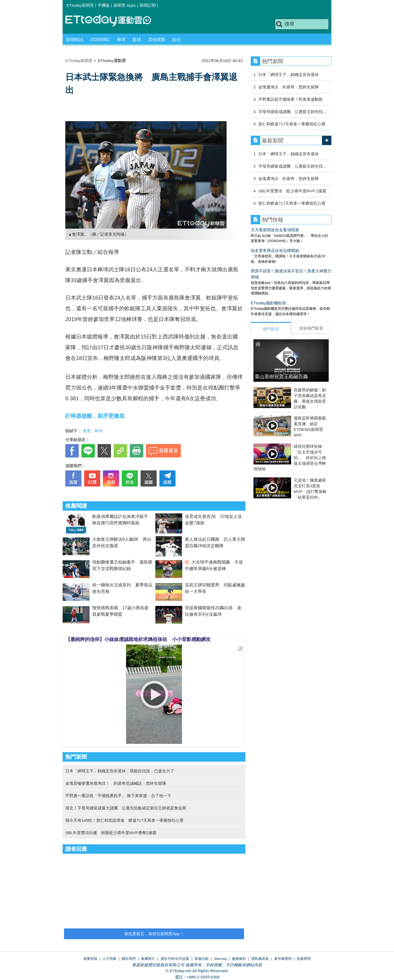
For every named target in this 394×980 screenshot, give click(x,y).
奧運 (87, 431)
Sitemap (220, 959)
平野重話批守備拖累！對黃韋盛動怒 (291, 99)
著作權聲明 (283, 959)
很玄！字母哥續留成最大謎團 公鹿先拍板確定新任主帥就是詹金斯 (126, 808)
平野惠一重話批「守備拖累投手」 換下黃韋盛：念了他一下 (118, 796)
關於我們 (129, 959)
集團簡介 (148, 959)
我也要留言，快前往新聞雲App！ (154, 934)
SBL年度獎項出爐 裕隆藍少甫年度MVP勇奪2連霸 (111, 833)
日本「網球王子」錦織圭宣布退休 (289, 75)
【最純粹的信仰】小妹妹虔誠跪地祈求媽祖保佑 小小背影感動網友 (138, 639)
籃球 (137, 40)
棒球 (121, 40)
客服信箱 (202, 959)
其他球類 (157, 40)
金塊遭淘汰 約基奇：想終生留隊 (289, 87)
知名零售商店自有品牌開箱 (275, 251)
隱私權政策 (260, 959)
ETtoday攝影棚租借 (268, 303)
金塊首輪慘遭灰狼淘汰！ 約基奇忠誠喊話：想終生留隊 (116, 783)
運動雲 (112, 21)
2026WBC (100, 40)
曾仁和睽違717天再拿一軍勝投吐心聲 (292, 124)
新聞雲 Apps (125, 5)
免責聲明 (304, 959)
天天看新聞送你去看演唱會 (275, 230)
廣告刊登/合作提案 (175, 959)
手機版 (104, 5)
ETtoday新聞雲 (80, 5)
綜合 (177, 40)
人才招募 (109, 959)
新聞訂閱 (148, 5)
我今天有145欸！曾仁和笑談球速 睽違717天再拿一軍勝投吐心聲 (124, 820)
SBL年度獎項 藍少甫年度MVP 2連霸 (292, 191)
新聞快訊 (75, 40)
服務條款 (239, 959)
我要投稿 (90, 959)
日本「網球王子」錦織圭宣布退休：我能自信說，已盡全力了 (120, 771)
